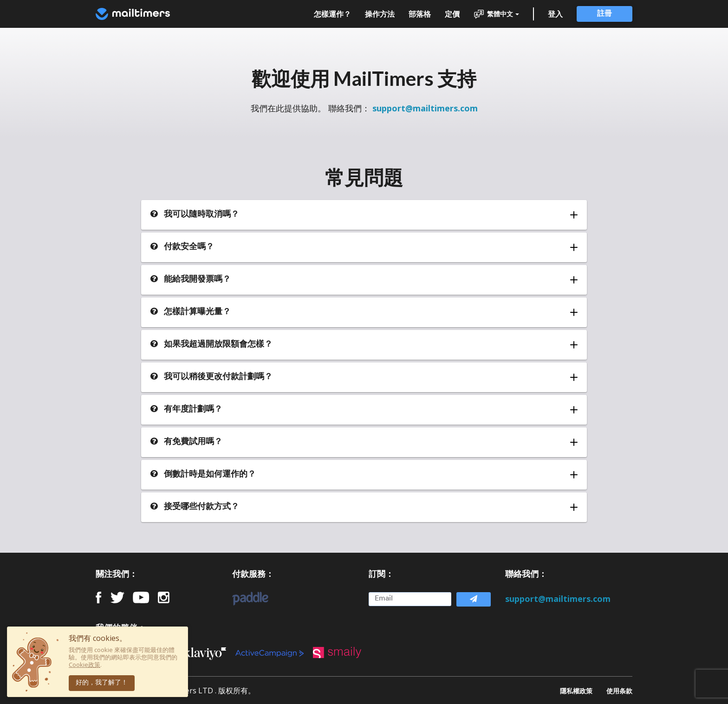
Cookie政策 (84, 665)
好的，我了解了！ (102, 683)
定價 (452, 14)
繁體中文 (496, 14)
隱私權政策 (576, 690)
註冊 (604, 14)
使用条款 (619, 690)
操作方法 (380, 14)
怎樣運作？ (332, 14)
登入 (555, 14)
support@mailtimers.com (425, 108)
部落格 (420, 14)
